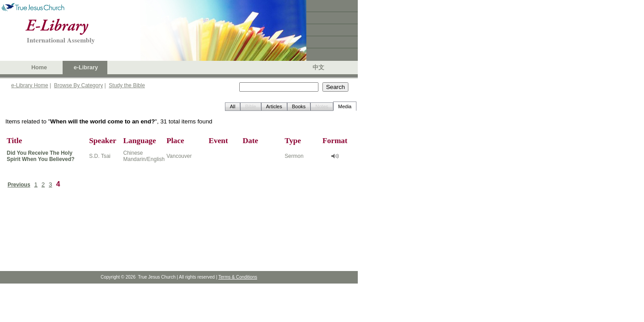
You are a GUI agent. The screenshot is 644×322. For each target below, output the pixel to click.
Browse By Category (78, 85)
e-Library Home (30, 85)
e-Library (86, 68)
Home (39, 68)
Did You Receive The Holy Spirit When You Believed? (41, 156)
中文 (318, 68)
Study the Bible (127, 85)
